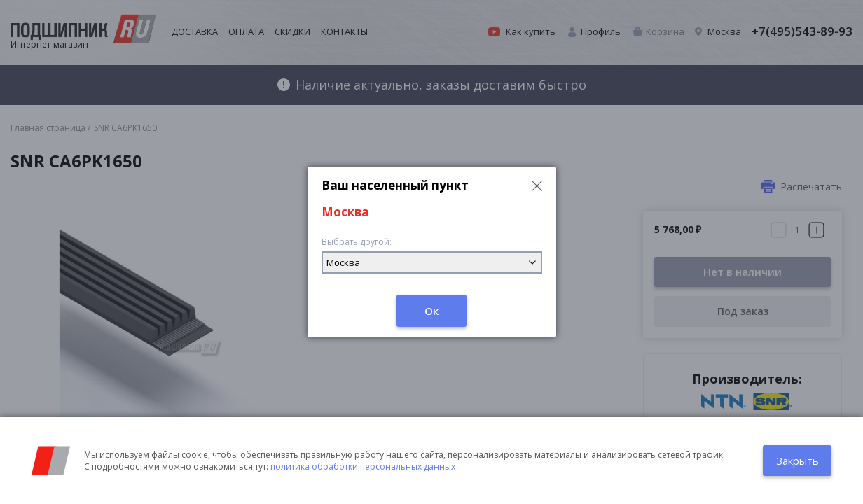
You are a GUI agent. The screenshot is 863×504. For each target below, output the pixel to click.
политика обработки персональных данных (363, 467)
